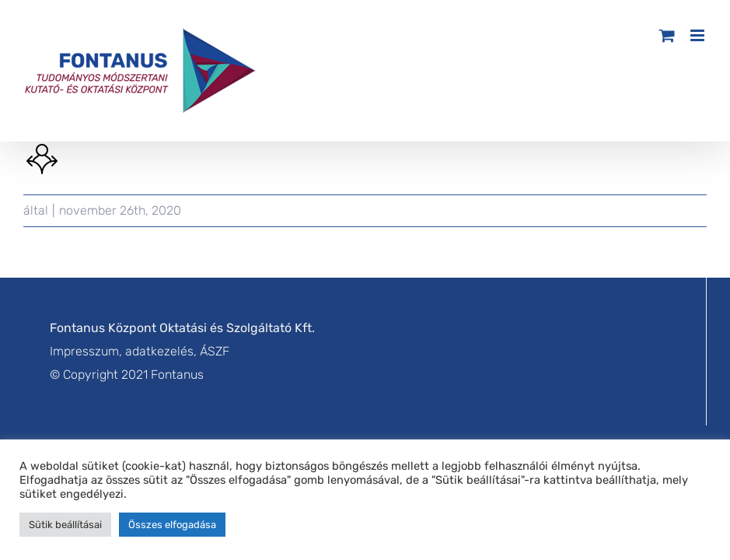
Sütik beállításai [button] (65, 525)
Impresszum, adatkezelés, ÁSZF (140, 351)
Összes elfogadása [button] (172, 525)
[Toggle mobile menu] (699, 35)
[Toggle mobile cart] (667, 35)
